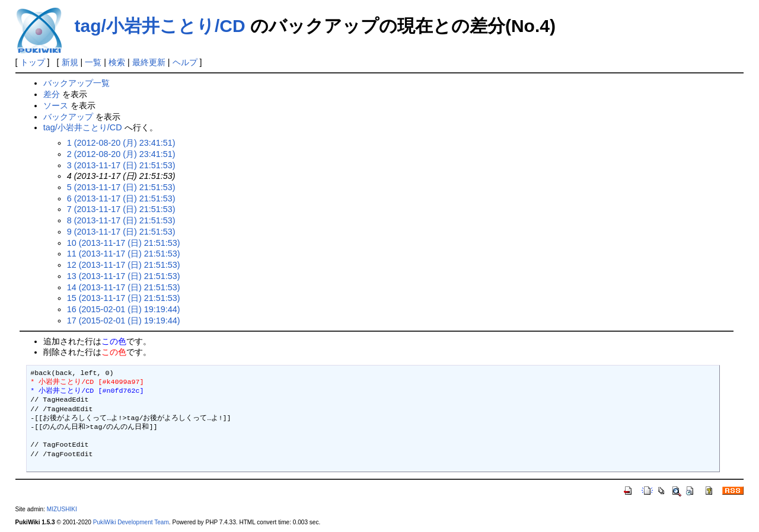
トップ (33, 62)
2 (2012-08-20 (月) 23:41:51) (121, 154)
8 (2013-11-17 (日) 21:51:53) (121, 220)
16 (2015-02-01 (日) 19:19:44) (124, 309)
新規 (70, 62)
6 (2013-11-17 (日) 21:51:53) (121, 198)
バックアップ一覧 (76, 83)
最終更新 (149, 62)
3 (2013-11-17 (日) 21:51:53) (121, 165)
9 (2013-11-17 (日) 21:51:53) (121, 232)
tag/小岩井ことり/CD (160, 26)
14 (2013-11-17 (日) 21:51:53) (124, 287)
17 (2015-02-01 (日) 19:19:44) (124, 321)
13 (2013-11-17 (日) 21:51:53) (124, 276)
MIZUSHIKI (62, 509)
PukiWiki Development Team (131, 522)
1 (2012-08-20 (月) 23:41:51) (121, 143)
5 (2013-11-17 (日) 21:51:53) (121, 187)
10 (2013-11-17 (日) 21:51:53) (124, 243)
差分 (52, 94)
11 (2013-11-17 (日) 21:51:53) (124, 254)
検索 (117, 62)
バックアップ (68, 117)
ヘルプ (185, 62)
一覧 (93, 62)
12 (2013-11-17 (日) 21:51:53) (124, 265)
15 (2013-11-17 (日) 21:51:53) (124, 298)
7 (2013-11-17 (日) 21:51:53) (121, 209)
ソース (56, 105)
